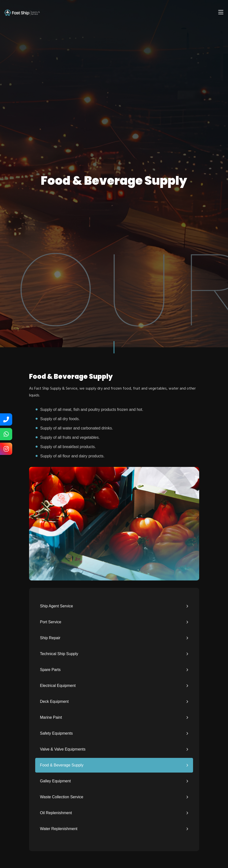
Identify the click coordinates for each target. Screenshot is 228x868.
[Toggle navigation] (221, 12)
